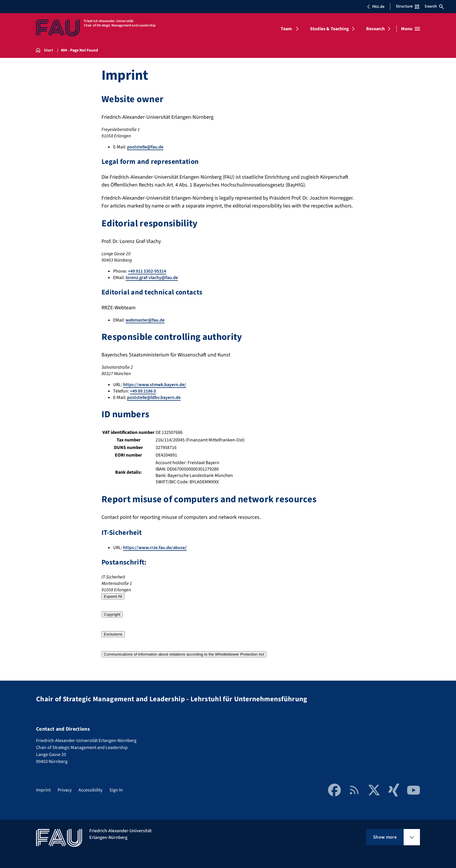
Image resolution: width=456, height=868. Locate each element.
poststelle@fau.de (145, 147)
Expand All (113, 596)
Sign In (116, 790)
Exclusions (113, 634)
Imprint (43, 790)
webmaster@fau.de (145, 320)
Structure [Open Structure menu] (407, 6)
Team (286, 29)
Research (375, 29)
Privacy (65, 790)
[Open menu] (410, 29)
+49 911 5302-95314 (147, 271)
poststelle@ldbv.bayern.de (154, 397)
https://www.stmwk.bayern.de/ (155, 385)
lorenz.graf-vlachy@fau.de (152, 278)
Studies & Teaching (329, 29)
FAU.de (376, 7)
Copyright (112, 614)
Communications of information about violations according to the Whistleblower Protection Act (184, 654)
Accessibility (90, 790)
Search (434, 6)
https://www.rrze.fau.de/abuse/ (155, 548)
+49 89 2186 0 (143, 391)
